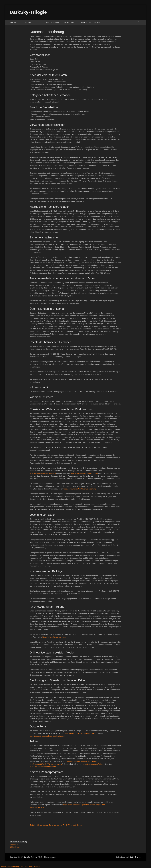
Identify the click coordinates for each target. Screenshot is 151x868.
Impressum (14, 844)
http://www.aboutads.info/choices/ (43, 473)
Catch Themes (136, 857)
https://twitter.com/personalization (43, 767)
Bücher (39, 22)
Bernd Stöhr (26, 22)
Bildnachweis (15, 847)
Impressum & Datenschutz (91, 22)
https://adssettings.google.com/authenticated (47, 736)
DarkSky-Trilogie (28, 12)
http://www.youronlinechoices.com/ (84, 473)
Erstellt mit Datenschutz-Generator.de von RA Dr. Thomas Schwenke (57, 825)
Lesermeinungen (53, 22)
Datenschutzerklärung (18, 842)
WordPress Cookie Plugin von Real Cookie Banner (20, 867)
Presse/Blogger (70, 22)
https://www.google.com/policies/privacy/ (80, 733)
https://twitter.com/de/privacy (93, 764)
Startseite (13, 22)
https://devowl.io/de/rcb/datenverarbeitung (79, 489)
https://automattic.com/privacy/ (54, 637)
